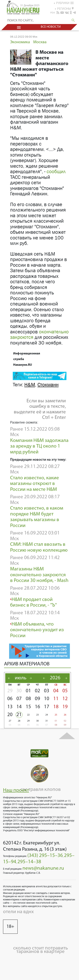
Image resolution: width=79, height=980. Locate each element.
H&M (30, 385)
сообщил (56, 172)
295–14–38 (29, 862)
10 (47, 699)
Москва (40, 42)
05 (65, 691)
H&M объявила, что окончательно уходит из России (37, 630)
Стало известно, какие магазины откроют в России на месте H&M (35, 484)
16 (37, 707)
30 (19, 691)
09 (37, 699)
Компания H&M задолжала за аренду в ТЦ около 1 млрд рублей (39, 446)
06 (10, 699)
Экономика (20, 42)
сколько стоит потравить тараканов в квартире (41, 950)
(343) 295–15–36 (45, 856)
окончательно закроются (39, 335)
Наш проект (16, 790)
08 (28, 699)
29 (10, 691)
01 (28, 691)
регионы (65, 9)
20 (10, 715)
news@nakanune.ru (43, 868)
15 (28, 707)
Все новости (51, 27)
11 (56, 699)
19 (65, 707)
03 (47, 691)
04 (56, 691)
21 (19, 715)
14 (19, 707)
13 (10, 707)
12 (65, 699)
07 (19, 699)
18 (56, 707)
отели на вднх (18, 912)
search (73, 20)
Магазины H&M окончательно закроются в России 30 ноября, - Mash (39, 575)
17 (47, 707)
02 (37, 691)
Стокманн (48, 385)
